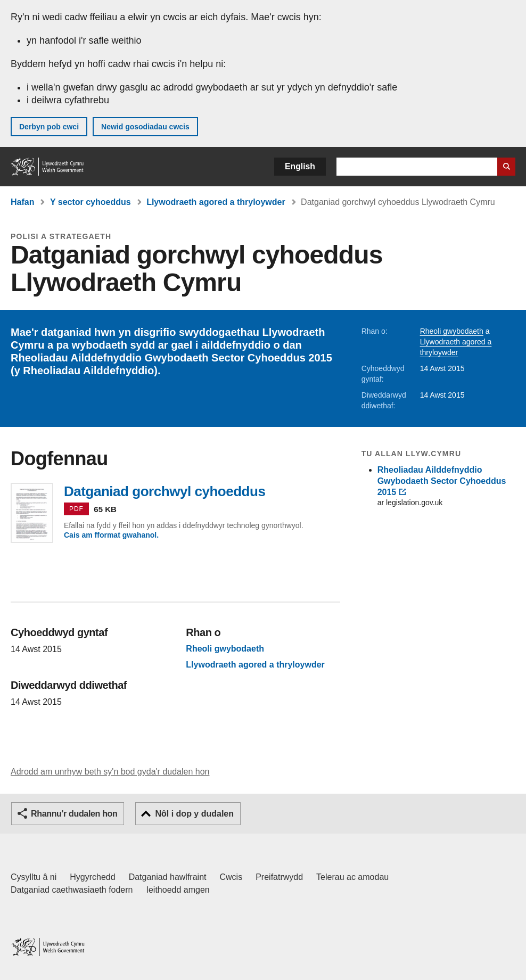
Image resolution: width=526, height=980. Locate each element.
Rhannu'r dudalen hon (74, 814)
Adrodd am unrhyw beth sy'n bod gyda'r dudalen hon (110, 772)
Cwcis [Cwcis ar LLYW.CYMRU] (231, 877)
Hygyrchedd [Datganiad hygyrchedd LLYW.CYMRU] (92, 877)
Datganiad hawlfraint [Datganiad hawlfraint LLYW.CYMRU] (168, 877)
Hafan (22, 202)
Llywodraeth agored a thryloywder (216, 202)
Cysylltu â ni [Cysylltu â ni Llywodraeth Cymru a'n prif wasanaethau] (34, 877)
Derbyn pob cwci (49, 127)
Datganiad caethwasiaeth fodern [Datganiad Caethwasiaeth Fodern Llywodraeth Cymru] (72, 890)
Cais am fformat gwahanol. (111, 535)
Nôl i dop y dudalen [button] (194, 814)
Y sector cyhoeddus (91, 202)
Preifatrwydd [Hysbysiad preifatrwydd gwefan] (279, 877)
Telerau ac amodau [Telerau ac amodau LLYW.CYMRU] (352, 877)
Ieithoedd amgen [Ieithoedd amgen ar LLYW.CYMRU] (178, 890)
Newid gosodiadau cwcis (145, 127)
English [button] (300, 166)
